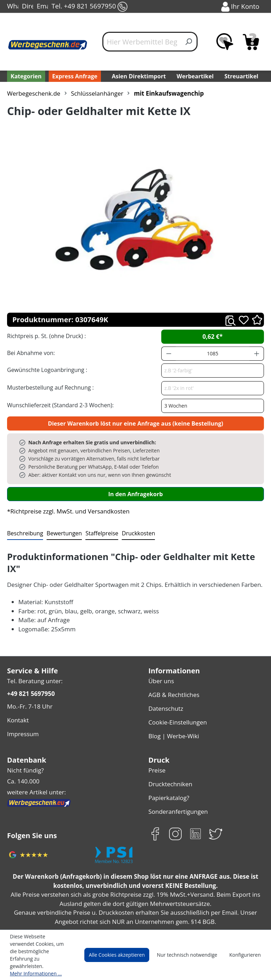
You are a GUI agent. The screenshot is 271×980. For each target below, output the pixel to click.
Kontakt (17, 706)
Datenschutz (165, 694)
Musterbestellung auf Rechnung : (49, 387)
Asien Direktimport (139, 76)
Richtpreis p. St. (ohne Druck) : (46, 336)
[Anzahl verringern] (169, 354)
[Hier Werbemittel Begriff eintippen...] (141, 42)
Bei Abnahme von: (30, 353)
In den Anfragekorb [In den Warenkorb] (135, 494)
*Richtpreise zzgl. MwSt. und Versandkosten (66, 511)
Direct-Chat (28, 7)
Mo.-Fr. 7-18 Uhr (29, 693)
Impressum (22, 718)
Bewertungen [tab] (62, 533)
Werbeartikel (196, 76)
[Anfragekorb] (251, 42)
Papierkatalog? (168, 778)
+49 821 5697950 (31, 681)
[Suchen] (189, 42)
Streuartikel (243, 76)
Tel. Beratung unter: (33, 669)
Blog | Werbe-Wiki (172, 719)
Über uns (160, 669)
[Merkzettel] (225, 42)
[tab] (24, 534)
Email (42, 7)
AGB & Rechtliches (174, 681)
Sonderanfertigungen (176, 791)
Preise (157, 753)
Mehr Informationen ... (34, 973)
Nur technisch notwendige (191, 962)
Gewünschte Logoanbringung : (46, 370)
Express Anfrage (73, 76)
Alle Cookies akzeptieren (124, 962)
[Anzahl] (212, 354)
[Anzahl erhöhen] (257, 354)
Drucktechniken (169, 765)
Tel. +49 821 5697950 (89, 7)
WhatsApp (13, 7)
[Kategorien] (25, 76)
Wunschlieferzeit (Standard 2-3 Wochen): (59, 405)
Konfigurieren (246, 962)
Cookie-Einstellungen (177, 707)
